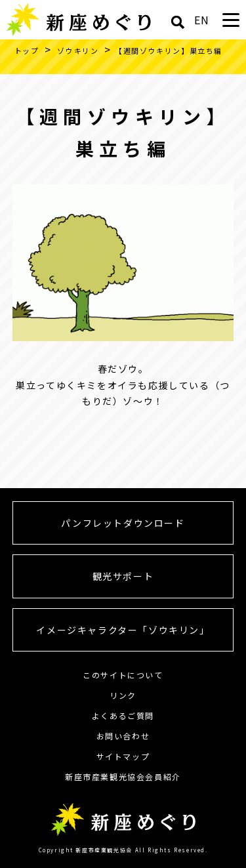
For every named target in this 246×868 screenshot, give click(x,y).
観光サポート (123, 576)
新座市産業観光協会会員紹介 (123, 776)
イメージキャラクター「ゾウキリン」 (123, 630)
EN (202, 20)
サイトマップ (123, 756)
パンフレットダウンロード (123, 523)
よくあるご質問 (123, 715)
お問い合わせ (123, 736)
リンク (123, 695)
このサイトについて (123, 675)
